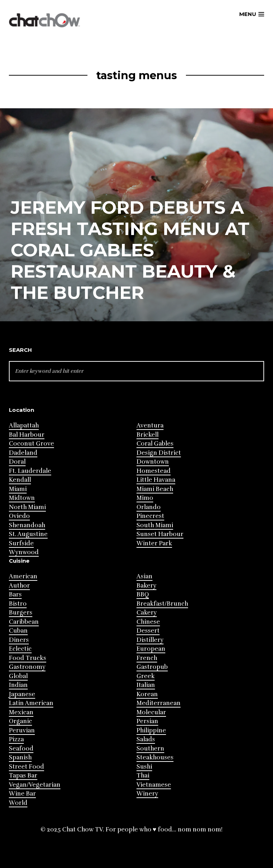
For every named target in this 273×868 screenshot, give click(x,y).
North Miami (27, 507)
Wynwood (24, 552)
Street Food (26, 767)
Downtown (153, 462)
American (23, 576)
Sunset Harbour (160, 534)
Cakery (147, 613)
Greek (146, 676)
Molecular (151, 712)
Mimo (145, 498)
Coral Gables (155, 444)
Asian (144, 576)
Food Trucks (28, 658)
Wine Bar (22, 794)
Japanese (22, 694)
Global (18, 676)
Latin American (31, 703)
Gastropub (152, 667)
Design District (159, 453)
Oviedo (19, 516)
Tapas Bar (23, 776)
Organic (20, 721)
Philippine (151, 730)
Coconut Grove (31, 444)
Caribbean (24, 622)
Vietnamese (154, 785)
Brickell (148, 435)
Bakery (146, 586)
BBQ (143, 594)
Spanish (20, 757)
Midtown (22, 498)
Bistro (18, 604)
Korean (147, 694)
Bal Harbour (27, 435)
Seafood (21, 749)
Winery (147, 794)
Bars (15, 594)
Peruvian (22, 730)
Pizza (16, 739)
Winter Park (154, 543)
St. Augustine (28, 534)
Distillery (150, 640)
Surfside (21, 543)
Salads (146, 739)
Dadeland (23, 453)
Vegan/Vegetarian (35, 785)
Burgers (21, 613)
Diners (19, 640)
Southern (150, 749)
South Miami (155, 525)
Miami (18, 489)
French (147, 658)
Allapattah (24, 425)
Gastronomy (27, 667)
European (151, 649)
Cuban (18, 631)
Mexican (21, 712)
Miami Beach (155, 489)
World (18, 803)
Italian (146, 685)
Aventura (150, 425)
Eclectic (20, 649)
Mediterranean (159, 703)
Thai (143, 776)
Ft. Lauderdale (30, 471)
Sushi (144, 767)
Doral (17, 462)
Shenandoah (27, 525)
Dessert (148, 631)
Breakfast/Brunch (162, 604)
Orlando (149, 507)
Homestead (154, 471)
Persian (147, 721)
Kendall (20, 480)
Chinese (148, 622)
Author (19, 586)
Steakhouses (155, 757)
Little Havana (156, 480)
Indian (18, 685)
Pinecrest (150, 516)
